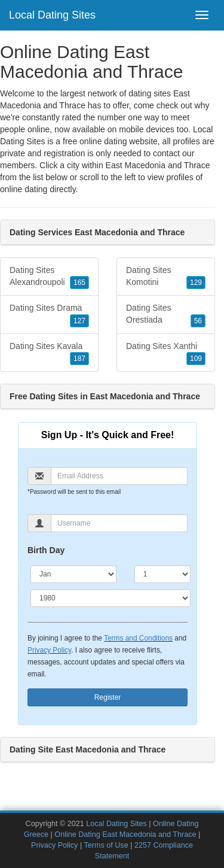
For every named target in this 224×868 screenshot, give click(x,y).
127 (79, 321)
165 (79, 283)
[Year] (111, 598)
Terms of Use (106, 845)
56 (198, 321)
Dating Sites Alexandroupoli (49, 277)
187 (79, 359)
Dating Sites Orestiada (166, 315)
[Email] (119, 476)
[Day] (162, 574)
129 (196, 283)
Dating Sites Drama (49, 315)
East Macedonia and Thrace (158, 165)
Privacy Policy (49, 650)
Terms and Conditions (138, 638)
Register (108, 697)
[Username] (119, 523)
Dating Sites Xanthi (166, 353)
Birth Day (46, 550)
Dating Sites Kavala (49, 353)
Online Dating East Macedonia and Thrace (125, 834)
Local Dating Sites (52, 15)
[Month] (73, 574)
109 (196, 359)
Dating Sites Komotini (166, 277)
